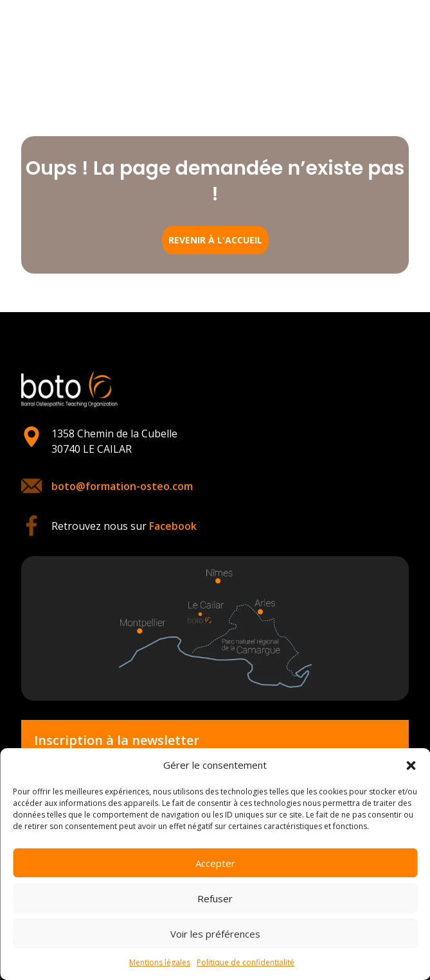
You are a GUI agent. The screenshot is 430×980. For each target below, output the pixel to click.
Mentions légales (160, 962)
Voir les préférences (215, 934)
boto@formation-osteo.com (122, 486)
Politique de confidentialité (246, 962)
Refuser (215, 898)
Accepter (215, 863)
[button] (411, 766)
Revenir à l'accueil (215, 240)
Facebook (173, 526)
